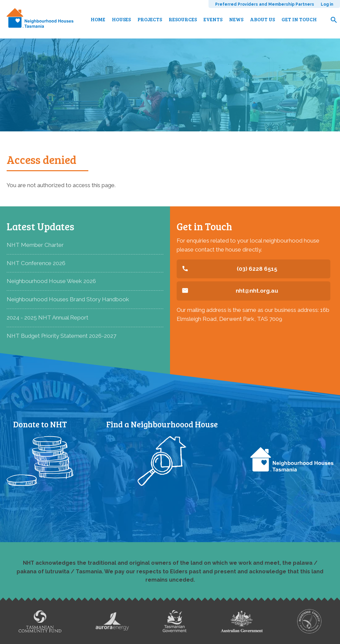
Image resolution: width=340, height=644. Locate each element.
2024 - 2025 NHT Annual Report (47, 318)
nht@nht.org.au (257, 291)
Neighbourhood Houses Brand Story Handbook (68, 299)
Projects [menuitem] (150, 19)
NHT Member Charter (35, 245)
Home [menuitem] (98, 19)
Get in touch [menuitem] (299, 19)
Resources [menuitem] (183, 19)
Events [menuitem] (213, 19)
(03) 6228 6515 (257, 269)
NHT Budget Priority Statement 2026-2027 (61, 336)
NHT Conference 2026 (36, 263)
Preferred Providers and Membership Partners (265, 4)
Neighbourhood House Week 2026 (51, 281)
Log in (327, 4)
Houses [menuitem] (121, 19)
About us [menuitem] (262, 19)
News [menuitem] (236, 19)
